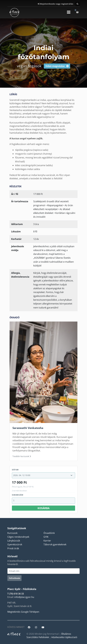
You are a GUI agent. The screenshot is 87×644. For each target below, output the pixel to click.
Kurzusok (12, 533)
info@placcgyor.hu (24, 597)
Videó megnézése (57, 66)
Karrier (47, 541)
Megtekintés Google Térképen (23, 612)
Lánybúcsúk (14, 541)
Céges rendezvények (18, 537)
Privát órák (13, 548)
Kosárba (43, 508)
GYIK (46, 537)
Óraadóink (49, 533)
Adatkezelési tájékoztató (64, 637)
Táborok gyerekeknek (55, 544)
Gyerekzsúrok (15, 544)
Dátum (15, 470)
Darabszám (17, 495)
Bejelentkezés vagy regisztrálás (57, 4)
